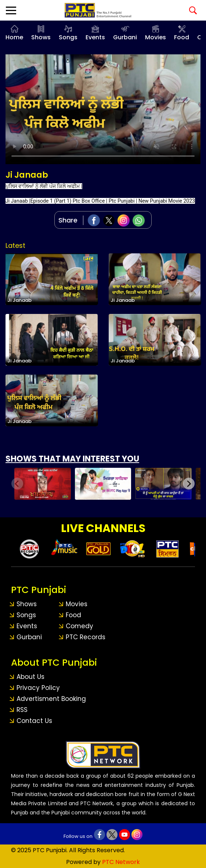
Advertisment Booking (51, 699)
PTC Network (121, 862)
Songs (68, 37)
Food (182, 37)
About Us (30, 677)
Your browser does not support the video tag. (103, 109)
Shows (41, 37)
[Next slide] (189, 484)
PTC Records (86, 637)
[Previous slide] (17, 484)
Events (95, 37)
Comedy (79, 626)
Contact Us (34, 721)
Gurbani (125, 37)
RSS (22, 710)
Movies (156, 37)
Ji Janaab (19, 300)
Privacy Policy (38, 688)
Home (14, 37)
